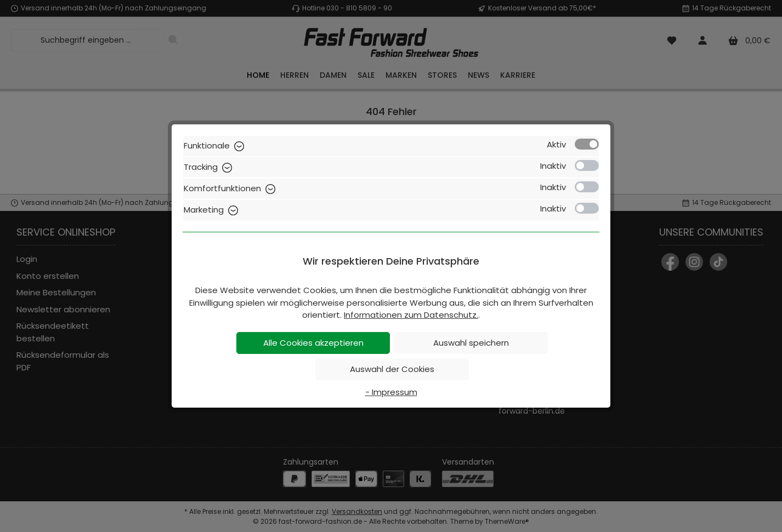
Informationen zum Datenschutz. (411, 315)
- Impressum (391, 392)
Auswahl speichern (471, 343)
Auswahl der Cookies (392, 369)
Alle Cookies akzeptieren (313, 343)
